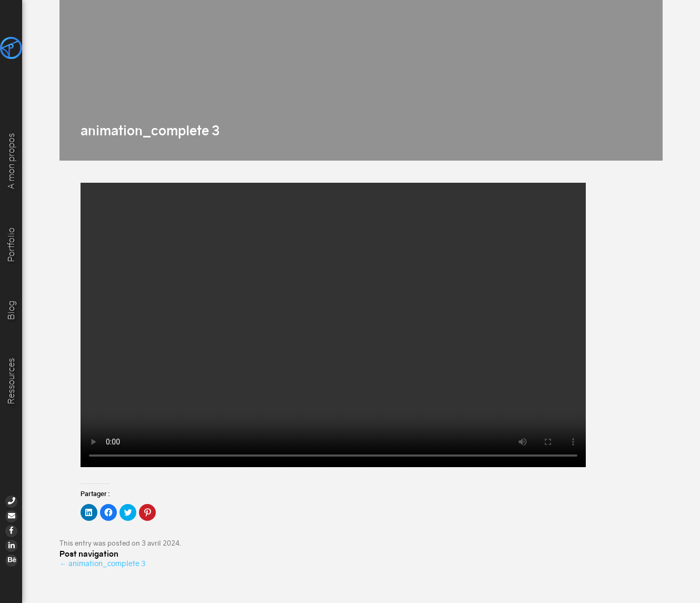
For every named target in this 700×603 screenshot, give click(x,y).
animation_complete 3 (102, 564)
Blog (11, 310)
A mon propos (11, 160)
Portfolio (11, 244)
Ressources (11, 381)
